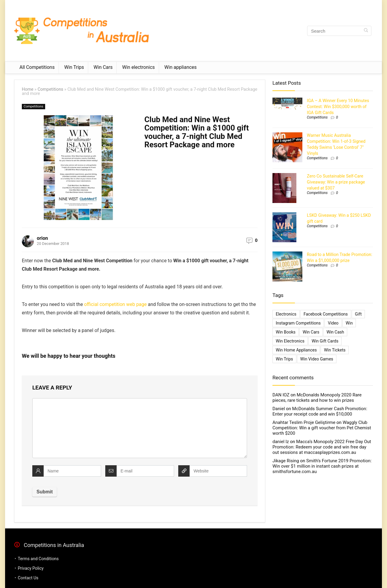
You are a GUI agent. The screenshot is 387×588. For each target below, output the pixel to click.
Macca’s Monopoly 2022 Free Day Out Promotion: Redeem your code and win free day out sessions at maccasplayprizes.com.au (322, 447)
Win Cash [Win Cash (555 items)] (335, 332)
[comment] (140, 428)
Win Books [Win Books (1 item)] (286, 332)
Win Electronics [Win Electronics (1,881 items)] (290, 341)
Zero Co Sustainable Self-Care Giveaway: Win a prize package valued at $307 (336, 182)
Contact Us (28, 578)
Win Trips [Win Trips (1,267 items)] (284, 359)
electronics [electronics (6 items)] (286, 314)
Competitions (51, 89)
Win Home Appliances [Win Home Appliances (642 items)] (296, 350)
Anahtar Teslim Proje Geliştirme (304, 422)
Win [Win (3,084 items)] (349, 323)
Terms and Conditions (38, 559)
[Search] (366, 31)
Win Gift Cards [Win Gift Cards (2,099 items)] (325, 341)
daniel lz (281, 442)
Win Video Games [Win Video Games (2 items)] (317, 359)
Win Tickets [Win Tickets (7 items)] (335, 350)
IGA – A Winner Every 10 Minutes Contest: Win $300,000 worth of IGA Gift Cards (338, 107)
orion (42, 238)
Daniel (279, 409)
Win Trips (74, 67)
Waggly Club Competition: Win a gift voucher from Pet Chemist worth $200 (322, 428)
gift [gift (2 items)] (358, 314)
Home (28, 89)
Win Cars (103, 67)
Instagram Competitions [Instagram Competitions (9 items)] (298, 323)
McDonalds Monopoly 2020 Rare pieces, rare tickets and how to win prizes (317, 398)
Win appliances (181, 67)
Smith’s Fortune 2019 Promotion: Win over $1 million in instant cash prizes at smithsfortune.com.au (322, 466)
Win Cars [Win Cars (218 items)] (311, 332)
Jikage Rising (286, 461)
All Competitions (37, 67)
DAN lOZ (281, 395)
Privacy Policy (31, 568)
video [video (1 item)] (333, 323)
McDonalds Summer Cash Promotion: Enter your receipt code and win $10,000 (320, 411)
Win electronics (138, 67)
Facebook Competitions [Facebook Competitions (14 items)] (326, 314)
